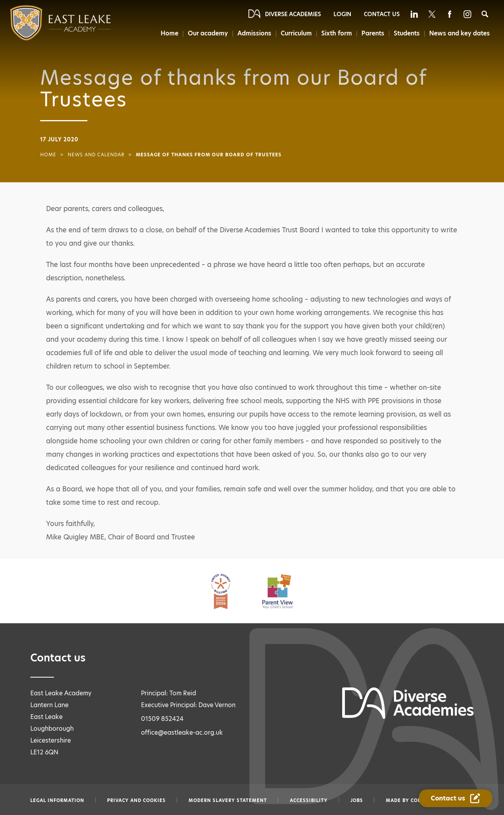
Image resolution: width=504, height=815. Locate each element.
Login (342, 14)
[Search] (485, 14)
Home (170, 33)
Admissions (254, 33)
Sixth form (337, 33)
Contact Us (382, 14)
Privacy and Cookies (136, 800)
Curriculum (296, 33)
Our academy (208, 33)
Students (407, 33)
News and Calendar (96, 155)
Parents (373, 33)
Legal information (57, 800)
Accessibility (309, 800)
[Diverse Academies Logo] (45, 23)
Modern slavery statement (228, 800)
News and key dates (460, 33)
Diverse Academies (293, 14)
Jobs (357, 800)
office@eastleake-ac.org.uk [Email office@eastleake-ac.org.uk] (182, 733)
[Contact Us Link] (456, 798)
